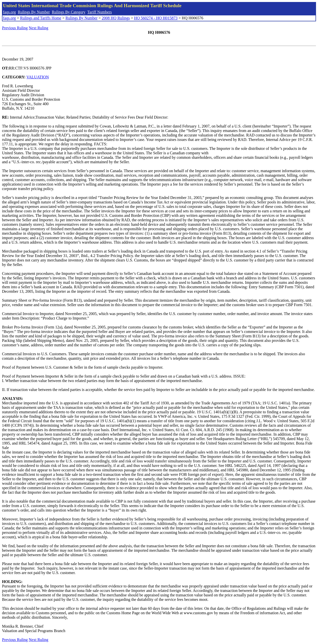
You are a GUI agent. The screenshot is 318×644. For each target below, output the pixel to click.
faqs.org (9, 12)
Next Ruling (39, 28)
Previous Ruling (15, 28)
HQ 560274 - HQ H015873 (156, 18)
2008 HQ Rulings (116, 18)
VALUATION (38, 77)
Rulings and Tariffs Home (41, 18)
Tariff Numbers (99, 12)
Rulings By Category (69, 12)
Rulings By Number (34, 12)
